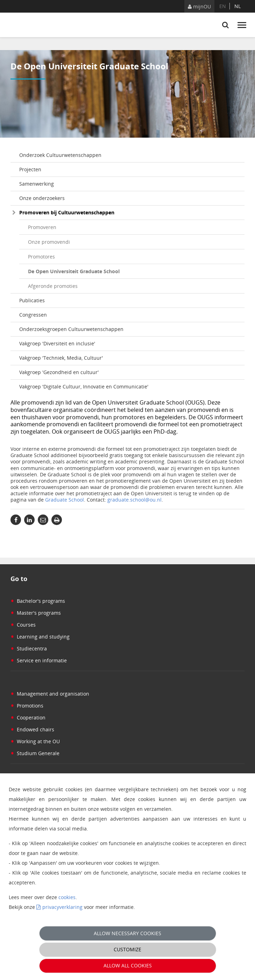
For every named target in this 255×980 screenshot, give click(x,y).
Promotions (27, 706)
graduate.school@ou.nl (134, 500)
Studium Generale (35, 753)
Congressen (33, 315)
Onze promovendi (49, 242)
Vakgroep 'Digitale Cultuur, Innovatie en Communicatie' (84, 387)
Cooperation (28, 717)
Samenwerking (37, 184)
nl (238, 6)
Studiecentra (29, 648)
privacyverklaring (62, 907)
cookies (67, 897)
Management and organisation (50, 694)
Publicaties (32, 300)
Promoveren (42, 227)
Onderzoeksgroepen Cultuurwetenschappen (71, 329)
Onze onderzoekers (42, 198)
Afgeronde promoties (53, 286)
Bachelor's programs (38, 601)
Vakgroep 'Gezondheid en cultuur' (59, 372)
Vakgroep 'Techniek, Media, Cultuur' (61, 358)
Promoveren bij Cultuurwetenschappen (67, 212)
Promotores (41, 257)
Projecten (30, 169)
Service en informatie (39, 660)
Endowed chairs (32, 729)
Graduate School (65, 500)
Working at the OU (35, 741)
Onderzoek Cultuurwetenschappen (60, 155)
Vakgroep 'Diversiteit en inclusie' (57, 343)
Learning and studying (40, 637)
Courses (23, 625)
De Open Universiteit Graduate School (74, 271)
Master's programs (36, 613)
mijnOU (199, 6)
